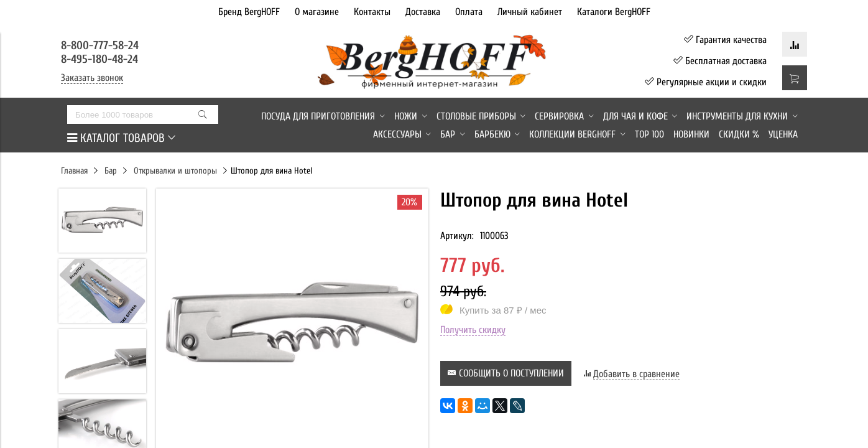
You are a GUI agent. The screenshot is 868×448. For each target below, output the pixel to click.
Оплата (469, 12)
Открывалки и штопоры (175, 171)
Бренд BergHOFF (249, 12)
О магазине (317, 12)
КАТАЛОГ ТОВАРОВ (121, 138)
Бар (111, 171)
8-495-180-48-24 (99, 59)
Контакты (372, 12)
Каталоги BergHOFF (614, 12)
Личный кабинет (530, 12)
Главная (74, 171)
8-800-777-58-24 (101, 45)
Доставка (423, 12)
